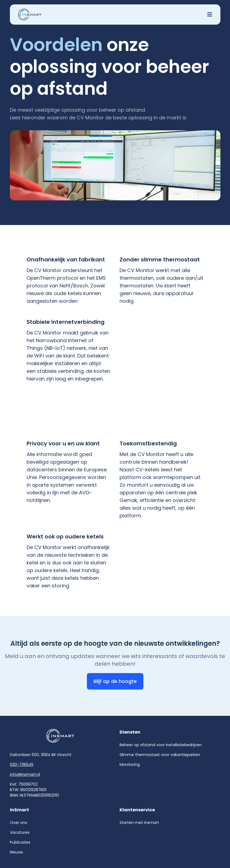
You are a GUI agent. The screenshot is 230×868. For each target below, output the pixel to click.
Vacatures (20, 832)
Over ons (19, 823)
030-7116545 (22, 765)
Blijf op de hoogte (115, 681)
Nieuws (16, 852)
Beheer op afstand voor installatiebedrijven (161, 745)
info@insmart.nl (25, 774)
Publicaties (20, 842)
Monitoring (130, 765)
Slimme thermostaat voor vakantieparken (160, 755)
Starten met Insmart (139, 823)
